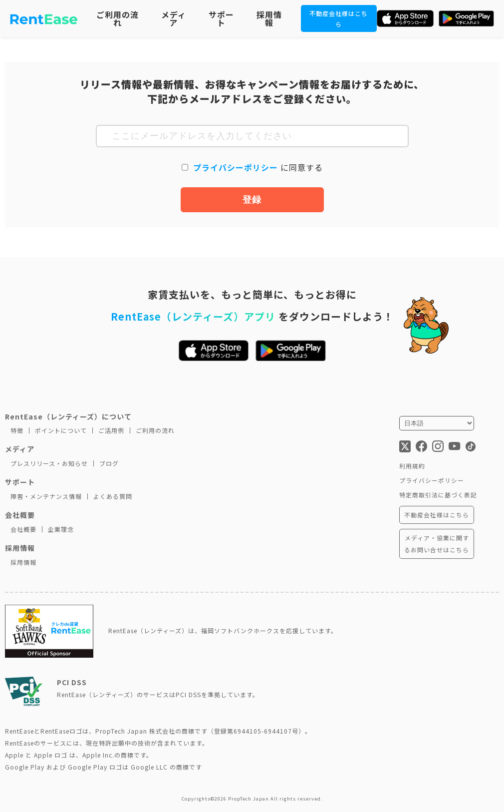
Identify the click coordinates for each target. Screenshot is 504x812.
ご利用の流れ (118, 18)
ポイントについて (61, 430)
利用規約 (412, 466)
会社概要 (23, 529)
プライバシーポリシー (237, 167)
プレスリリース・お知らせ (49, 463)
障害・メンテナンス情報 (46, 496)
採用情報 (269, 18)
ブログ (109, 463)
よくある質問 (113, 496)
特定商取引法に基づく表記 (438, 495)
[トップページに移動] (44, 18)
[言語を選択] (437, 423)
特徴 (17, 430)
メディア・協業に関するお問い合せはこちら (437, 544)
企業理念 (61, 529)
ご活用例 (111, 430)
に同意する (258, 167)
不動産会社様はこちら (437, 515)
